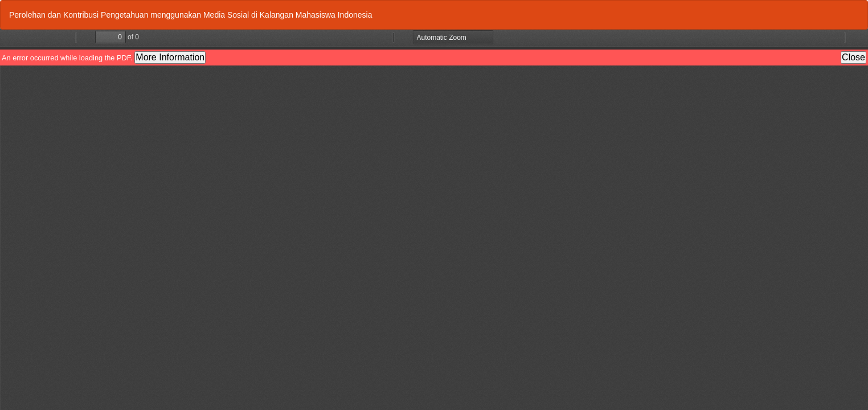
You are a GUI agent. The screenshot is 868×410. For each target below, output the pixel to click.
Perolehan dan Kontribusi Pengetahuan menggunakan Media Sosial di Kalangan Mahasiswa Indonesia (191, 15)
